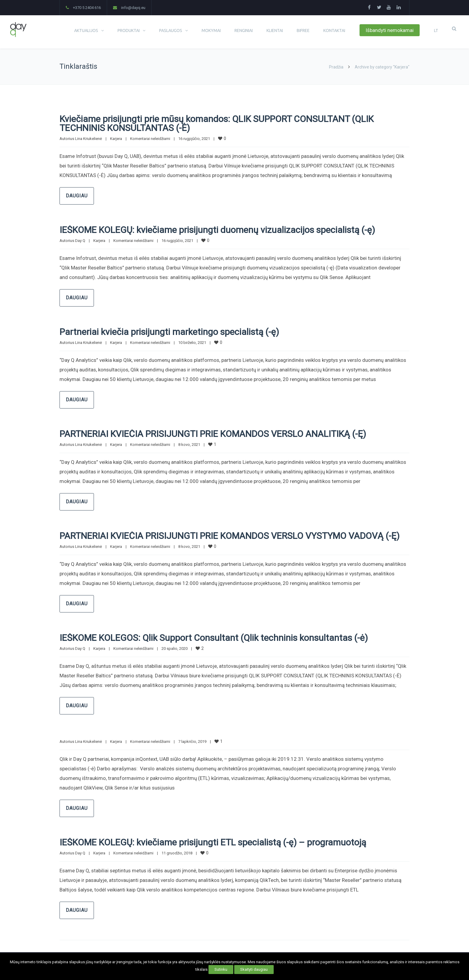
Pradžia (336, 67)
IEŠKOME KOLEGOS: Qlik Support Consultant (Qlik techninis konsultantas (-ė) (214, 638)
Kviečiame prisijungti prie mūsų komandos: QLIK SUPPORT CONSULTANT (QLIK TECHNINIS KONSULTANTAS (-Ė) (217, 123)
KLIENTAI (275, 31)
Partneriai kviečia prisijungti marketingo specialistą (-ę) (169, 332)
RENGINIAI (244, 31)
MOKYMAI (211, 31)
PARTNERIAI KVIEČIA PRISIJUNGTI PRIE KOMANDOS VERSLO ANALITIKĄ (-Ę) (213, 434)
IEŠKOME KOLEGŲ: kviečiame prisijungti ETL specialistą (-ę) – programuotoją (213, 842)
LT (436, 31)
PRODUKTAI (129, 31)
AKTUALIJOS (86, 31)
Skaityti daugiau (254, 969)
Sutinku (221, 969)
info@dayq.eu (133, 8)
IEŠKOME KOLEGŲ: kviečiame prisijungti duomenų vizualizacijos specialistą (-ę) (217, 230)
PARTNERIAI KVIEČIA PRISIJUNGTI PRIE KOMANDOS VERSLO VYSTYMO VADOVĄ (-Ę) (230, 536)
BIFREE (303, 31)
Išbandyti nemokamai (390, 30)
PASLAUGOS (171, 31)
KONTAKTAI (334, 31)
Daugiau (77, 196)
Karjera (116, 139)
